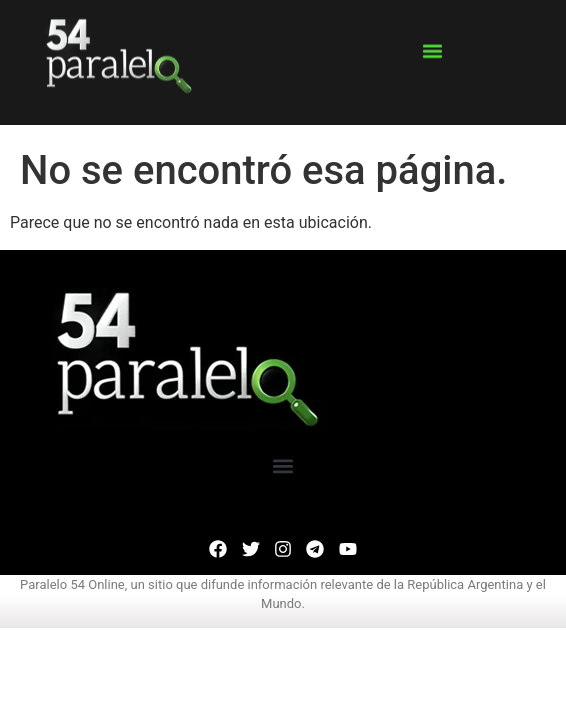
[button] (432, 42)
